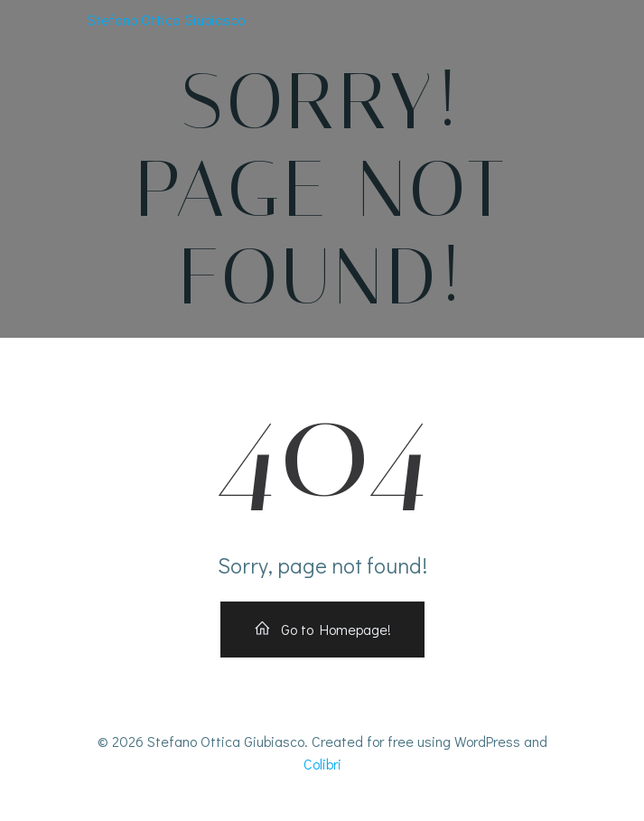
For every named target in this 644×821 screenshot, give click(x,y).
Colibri (322, 764)
